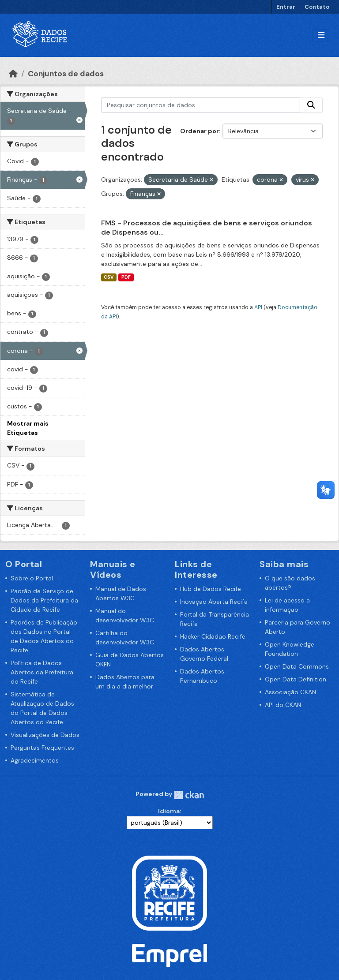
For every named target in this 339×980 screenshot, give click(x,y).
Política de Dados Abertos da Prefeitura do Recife (42, 672)
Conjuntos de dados (66, 74)
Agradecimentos (35, 760)
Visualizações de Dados (45, 735)
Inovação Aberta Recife (214, 602)
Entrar (286, 7)
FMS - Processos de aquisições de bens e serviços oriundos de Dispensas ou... (207, 228)
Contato (317, 7)
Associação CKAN (290, 692)
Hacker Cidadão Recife (213, 636)
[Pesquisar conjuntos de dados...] (201, 105)
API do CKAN (283, 705)
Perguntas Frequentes (42, 748)
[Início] (13, 74)
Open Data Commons (297, 666)
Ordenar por (200, 131)
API (258, 307)
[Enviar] (311, 105)
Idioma (169, 811)
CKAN (189, 795)
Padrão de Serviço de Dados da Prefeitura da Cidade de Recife (44, 600)
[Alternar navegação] (321, 36)
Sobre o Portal (32, 578)
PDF (126, 277)
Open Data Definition (296, 679)
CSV (109, 277)
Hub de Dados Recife (211, 589)
